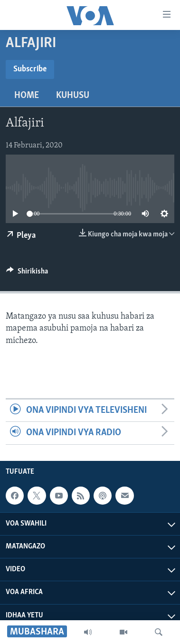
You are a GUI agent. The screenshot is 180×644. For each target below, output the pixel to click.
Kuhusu (73, 96)
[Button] (27, 273)
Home (27, 96)
